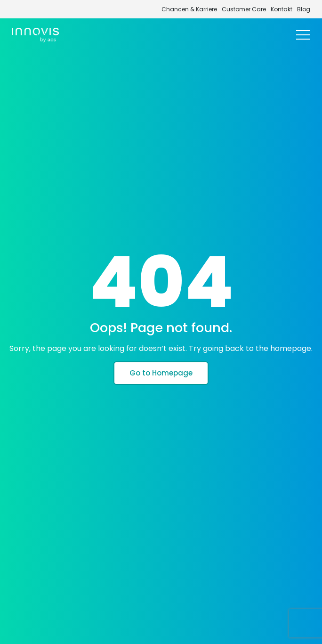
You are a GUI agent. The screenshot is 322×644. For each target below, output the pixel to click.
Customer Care (244, 9)
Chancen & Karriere (189, 9)
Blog (304, 9)
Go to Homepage (161, 373)
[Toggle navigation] (303, 35)
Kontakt (282, 9)
